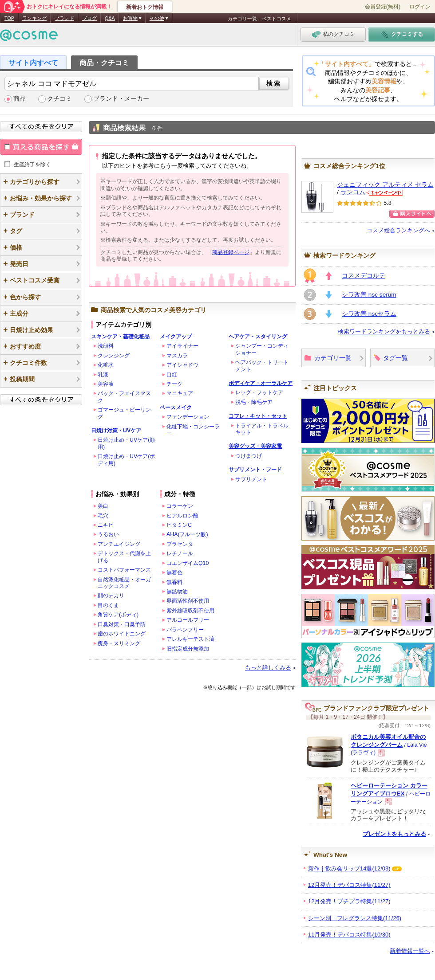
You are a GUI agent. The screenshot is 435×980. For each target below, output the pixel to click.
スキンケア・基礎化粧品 (120, 337)
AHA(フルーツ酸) (187, 534)
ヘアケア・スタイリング (258, 337)
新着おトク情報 (145, 7)
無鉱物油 (177, 592)
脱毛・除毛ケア (254, 402)
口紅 (172, 375)
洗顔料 (106, 346)
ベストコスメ (277, 19)
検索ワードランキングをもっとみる (384, 331)
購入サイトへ (412, 214)
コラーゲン (180, 506)
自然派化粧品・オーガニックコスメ (124, 583)
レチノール (180, 553)
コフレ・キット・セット (258, 416)
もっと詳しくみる (268, 668)
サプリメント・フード (255, 470)
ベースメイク (176, 408)
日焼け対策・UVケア (116, 431)
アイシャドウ (182, 365)
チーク (174, 384)
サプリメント (251, 479)
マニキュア (180, 393)
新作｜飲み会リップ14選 (349, 868)
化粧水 (106, 365)
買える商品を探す (41, 147)
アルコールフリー (188, 620)
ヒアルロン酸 (182, 516)
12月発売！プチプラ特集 (349, 901)
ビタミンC (179, 525)
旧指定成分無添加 (188, 649)
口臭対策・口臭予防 (122, 624)
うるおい (108, 534)
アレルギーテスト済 (190, 639)
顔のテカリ (111, 596)
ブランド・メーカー (121, 99)
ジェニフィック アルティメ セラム (385, 185)
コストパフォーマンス (124, 570)
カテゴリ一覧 (242, 19)
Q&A (110, 18)
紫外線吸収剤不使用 (190, 611)
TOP (9, 18)
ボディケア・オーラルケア (261, 383)
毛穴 (103, 516)
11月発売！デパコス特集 (349, 935)
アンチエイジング (119, 544)
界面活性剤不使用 (188, 601)
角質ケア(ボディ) (118, 615)
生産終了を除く (32, 164)
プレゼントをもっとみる (394, 834)
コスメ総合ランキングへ (398, 230)
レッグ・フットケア (259, 392)
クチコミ (59, 99)
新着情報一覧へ (410, 951)
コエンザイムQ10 (188, 563)
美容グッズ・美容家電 (255, 446)
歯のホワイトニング (122, 634)
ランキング (34, 18)
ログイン (420, 7)
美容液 (106, 384)
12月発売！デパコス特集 (349, 885)
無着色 (174, 572)
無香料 (174, 582)
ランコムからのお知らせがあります (385, 193)
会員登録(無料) (383, 7)
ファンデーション (188, 417)
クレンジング (114, 356)
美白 (103, 506)
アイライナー (182, 346)
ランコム (353, 192)
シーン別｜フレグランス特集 (355, 918)
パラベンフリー (185, 630)
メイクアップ (176, 337)
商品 (20, 99)
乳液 (103, 375)
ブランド (64, 18)
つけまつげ (249, 456)
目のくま (108, 605)
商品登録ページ (231, 252)
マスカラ (177, 356)
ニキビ (106, 525)
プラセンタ (180, 544)
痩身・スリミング (119, 643)
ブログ (89, 18)
